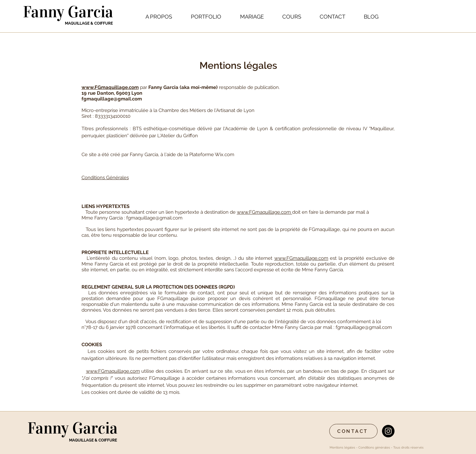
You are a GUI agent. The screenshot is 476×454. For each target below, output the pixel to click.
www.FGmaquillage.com (110, 87)
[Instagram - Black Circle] (388, 431)
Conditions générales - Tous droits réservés (391, 447)
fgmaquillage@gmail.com (112, 99)
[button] (206, 17)
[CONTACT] (353, 431)
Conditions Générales (105, 178)
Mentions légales (342, 447)
